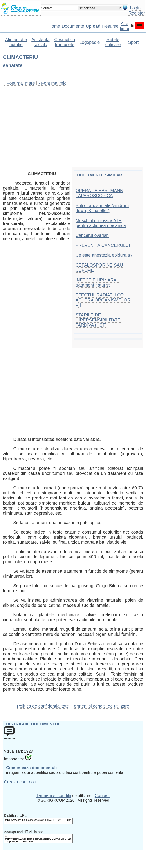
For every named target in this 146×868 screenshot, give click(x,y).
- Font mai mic (52, 83)
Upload (93, 26)
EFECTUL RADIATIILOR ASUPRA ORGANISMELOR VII (103, 300)
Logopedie (89, 42)
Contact (102, 795)
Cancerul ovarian (92, 235)
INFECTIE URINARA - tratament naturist (97, 282)
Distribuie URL (15, 816)
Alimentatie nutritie (16, 42)
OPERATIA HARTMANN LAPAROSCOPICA (99, 193)
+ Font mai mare (19, 83)
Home (54, 26)
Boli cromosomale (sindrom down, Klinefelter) (102, 208)
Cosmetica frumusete (65, 42)
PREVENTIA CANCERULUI (103, 245)
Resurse (110, 26)
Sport (133, 42)
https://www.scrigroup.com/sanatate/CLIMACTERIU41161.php (38, 821)
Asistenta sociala (40, 42)
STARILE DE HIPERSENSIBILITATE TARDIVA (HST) (98, 320)
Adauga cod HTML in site (24, 832)
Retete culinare (113, 42)
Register (137, 13)
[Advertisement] (73, 122)
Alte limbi (124, 26)
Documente (73, 26)
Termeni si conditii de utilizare (100, 706)
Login (135, 8)
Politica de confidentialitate (43, 706)
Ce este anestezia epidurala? (104, 255)
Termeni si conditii (54, 795)
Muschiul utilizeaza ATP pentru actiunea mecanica (101, 223)
